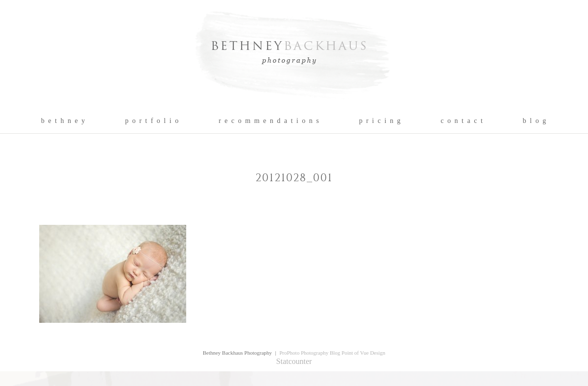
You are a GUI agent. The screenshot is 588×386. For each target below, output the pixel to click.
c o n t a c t (462, 121)
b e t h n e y (63, 121)
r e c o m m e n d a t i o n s (269, 121)
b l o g (535, 121)
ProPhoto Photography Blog (310, 353)
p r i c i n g (380, 121)
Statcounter (294, 361)
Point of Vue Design (363, 353)
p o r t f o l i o (152, 121)
